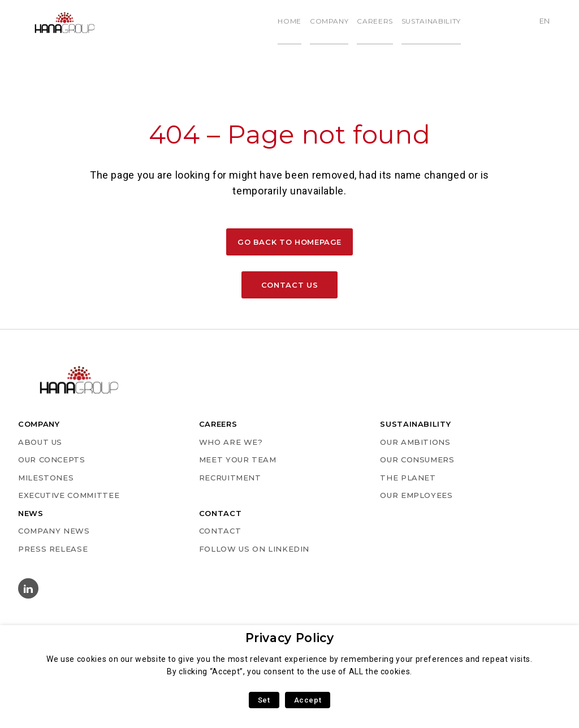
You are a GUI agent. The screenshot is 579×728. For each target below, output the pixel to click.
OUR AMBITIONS (415, 442)
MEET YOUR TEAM (238, 460)
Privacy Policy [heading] (290, 638)
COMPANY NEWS (54, 531)
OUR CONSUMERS (417, 460)
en (549, 22)
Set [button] (264, 700)
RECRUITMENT (230, 478)
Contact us (289, 285)
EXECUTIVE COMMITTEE (69, 495)
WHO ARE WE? (231, 442)
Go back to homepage (289, 242)
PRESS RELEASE (53, 549)
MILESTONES (46, 478)
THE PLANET (408, 478)
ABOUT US (40, 442)
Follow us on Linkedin (254, 549)
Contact (220, 531)
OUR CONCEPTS (52, 460)
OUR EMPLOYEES (416, 495)
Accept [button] (308, 700)
